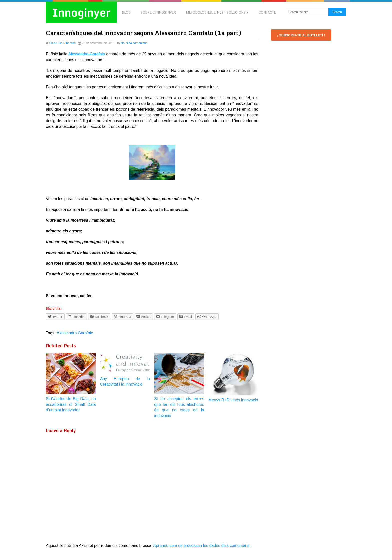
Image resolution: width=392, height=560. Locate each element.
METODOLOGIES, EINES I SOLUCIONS (216, 12)
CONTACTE (267, 12)
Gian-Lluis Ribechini (62, 43)
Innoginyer (81, 12)
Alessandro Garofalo (87, 54)
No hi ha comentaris (134, 43)
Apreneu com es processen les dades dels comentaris (201, 546)
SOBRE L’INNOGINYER (158, 12)
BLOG (126, 12)
